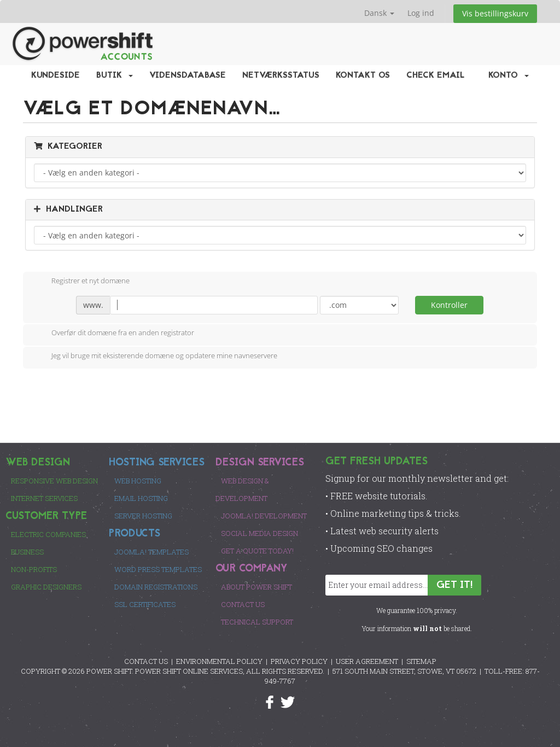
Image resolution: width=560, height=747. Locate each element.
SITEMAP (421, 661)
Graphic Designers (46, 587)
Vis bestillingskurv (495, 13)
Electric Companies (48, 534)
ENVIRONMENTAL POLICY (219, 661)
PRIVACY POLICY (299, 661)
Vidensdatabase (188, 75)
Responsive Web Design (54, 481)
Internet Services (44, 498)
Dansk (379, 13)
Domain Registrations (156, 587)
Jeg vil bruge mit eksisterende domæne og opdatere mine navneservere (156, 357)
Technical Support (257, 622)
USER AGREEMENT (367, 661)
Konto (509, 75)
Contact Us (243, 604)
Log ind (421, 13)
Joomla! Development (264, 516)
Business (27, 552)
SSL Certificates (145, 604)
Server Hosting (143, 516)
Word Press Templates (158, 569)
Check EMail (436, 75)
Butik (115, 75)
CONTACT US (146, 661)
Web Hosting (138, 481)
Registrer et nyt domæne (82, 282)
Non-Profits (34, 569)
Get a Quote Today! (257, 551)
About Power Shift (256, 587)
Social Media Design (259, 533)
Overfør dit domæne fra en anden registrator (114, 334)
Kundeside (56, 75)
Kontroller (449, 305)
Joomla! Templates (151, 552)
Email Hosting (141, 498)
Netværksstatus (281, 75)
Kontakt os (363, 75)
